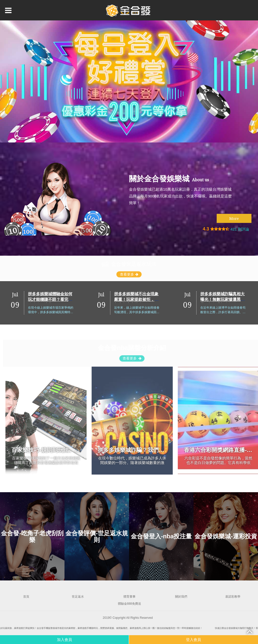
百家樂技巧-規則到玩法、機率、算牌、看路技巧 (79, 450)
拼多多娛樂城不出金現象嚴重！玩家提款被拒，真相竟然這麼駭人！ (171, 299)
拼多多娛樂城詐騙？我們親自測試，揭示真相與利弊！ (173, 450)
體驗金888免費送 (130, 604)
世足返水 (78, 597)
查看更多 (129, 274)
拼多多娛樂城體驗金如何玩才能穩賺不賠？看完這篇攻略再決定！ (85, 299)
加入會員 (64, 640)
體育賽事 (130, 597)
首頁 (26, 597)
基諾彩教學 (233, 597)
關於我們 (181, 597)
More (234, 218)
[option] (129, 81)
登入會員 (193, 640)
